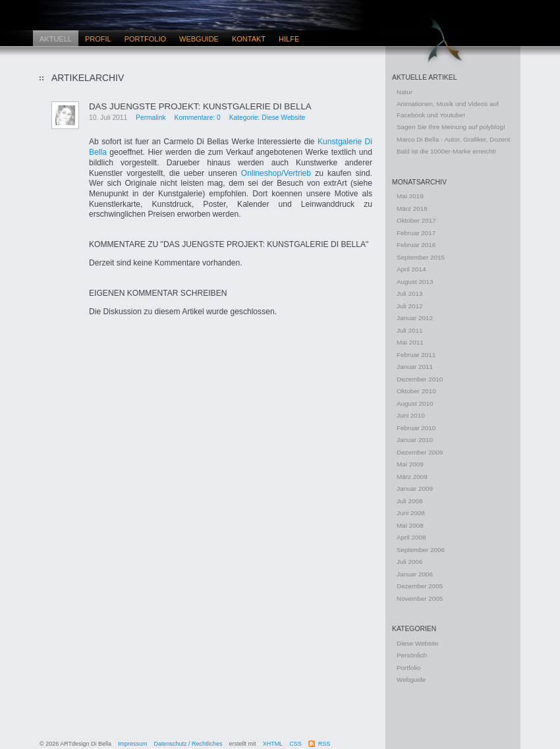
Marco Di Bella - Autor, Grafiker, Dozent (453, 139)
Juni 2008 (411, 513)
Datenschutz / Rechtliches (188, 744)
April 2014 (411, 269)
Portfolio (145, 39)
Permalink (151, 118)
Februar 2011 (416, 355)
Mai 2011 (410, 342)
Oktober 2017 (416, 220)
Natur (405, 92)
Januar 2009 (415, 488)
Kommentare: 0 (198, 118)
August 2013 (415, 282)
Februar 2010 (416, 428)
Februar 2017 (416, 233)
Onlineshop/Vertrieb (278, 173)
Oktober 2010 (416, 391)
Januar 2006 (415, 574)
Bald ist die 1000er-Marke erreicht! (446, 151)
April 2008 (411, 537)
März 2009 (412, 477)
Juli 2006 (410, 562)
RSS (324, 744)
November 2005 (420, 598)
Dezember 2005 (420, 586)
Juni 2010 (411, 415)
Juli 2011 (410, 330)
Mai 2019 (410, 196)
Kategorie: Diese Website (267, 118)
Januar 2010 (415, 440)
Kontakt (249, 39)
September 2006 (421, 550)
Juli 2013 (410, 293)
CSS (295, 744)
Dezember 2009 (420, 452)
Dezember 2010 (420, 379)
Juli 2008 (410, 501)
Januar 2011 (415, 367)
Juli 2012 (410, 306)
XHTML (273, 744)
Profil (98, 39)
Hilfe (289, 39)
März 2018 (412, 208)
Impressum (133, 744)
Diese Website (417, 643)
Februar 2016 (416, 245)
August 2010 (415, 403)
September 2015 (421, 257)
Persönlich (412, 655)
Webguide (199, 39)
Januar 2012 (415, 318)
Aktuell (56, 39)
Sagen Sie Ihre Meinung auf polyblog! (451, 127)
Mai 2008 (410, 525)
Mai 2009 (410, 464)
